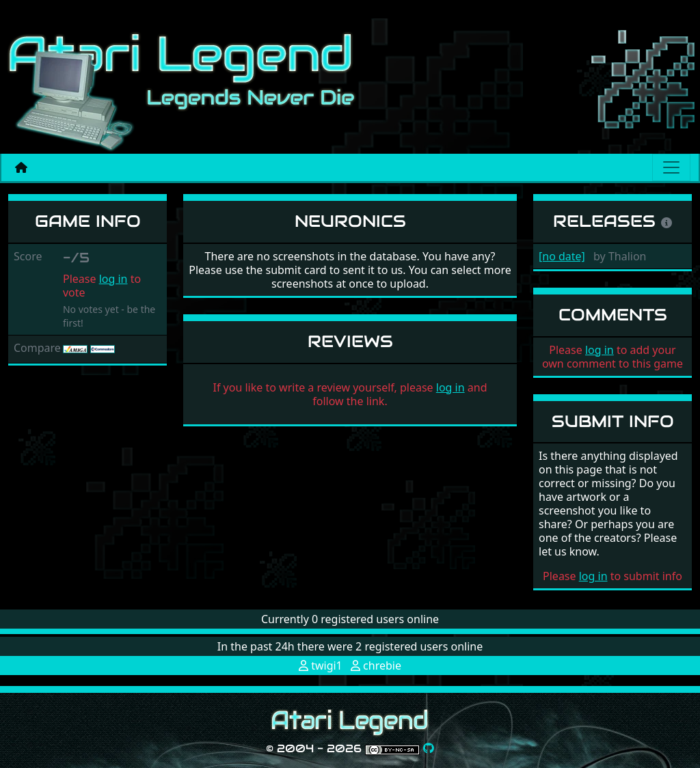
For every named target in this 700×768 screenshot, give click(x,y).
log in (113, 279)
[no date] (562, 256)
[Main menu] (671, 167)
